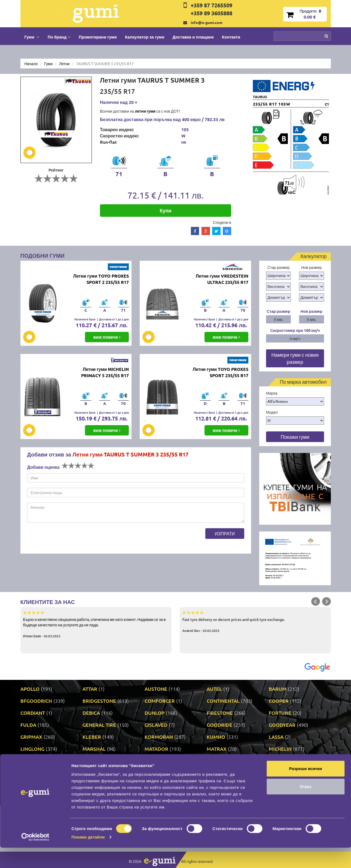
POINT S (30, 773)
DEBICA (91, 713)
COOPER (279, 701)
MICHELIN (280, 749)
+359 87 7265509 (211, 5)
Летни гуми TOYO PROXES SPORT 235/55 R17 (221, 372)
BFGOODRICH (36, 701)
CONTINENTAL (223, 701)
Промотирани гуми (98, 37)
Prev (316, 602)
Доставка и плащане (193, 37)
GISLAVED (156, 725)
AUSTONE (156, 689)
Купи (165, 210)
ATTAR (90, 689)
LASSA (276, 737)
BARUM (278, 689)
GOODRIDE (219, 725)
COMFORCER (160, 701)
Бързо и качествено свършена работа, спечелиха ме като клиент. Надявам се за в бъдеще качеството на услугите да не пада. (96, 624)
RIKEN (152, 773)
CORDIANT (33, 713)
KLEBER (92, 737)
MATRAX (217, 749)
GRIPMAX (31, 737)
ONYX (213, 761)
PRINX (90, 773)
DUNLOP (155, 713)
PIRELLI (277, 761)
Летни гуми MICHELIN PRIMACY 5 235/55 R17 (105, 372)
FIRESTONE (220, 713)
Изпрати (225, 533)
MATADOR (156, 749)
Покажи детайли (88, 857)
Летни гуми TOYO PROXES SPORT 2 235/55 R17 (101, 279)
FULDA (28, 725)
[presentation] (69, 539)
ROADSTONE (222, 773)
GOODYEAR (282, 725)
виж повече (107, 337)
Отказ (306, 807)
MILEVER (31, 761)
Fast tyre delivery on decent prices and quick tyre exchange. (255, 621)
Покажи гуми (295, 437)
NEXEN (153, 761)
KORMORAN (159, 737)
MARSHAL (94, 749)
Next (326, 602)
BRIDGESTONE (99, 701)
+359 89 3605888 (211, 13)
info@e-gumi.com (207, 22)
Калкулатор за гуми (145, 37)
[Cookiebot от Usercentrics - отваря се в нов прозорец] (35, 857)
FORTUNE (280, 713)
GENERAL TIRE (99, 725)
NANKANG (94, 761)
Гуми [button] (32, 37)
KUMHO (216, 737)
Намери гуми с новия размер (295, 358)
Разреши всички (305, 789)
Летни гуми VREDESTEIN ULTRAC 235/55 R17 (222, 279)
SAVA (275, 773)
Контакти (231, 37)
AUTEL (214, 689)
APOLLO (30, 689)
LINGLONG (32, 749)
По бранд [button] (59, 37)
